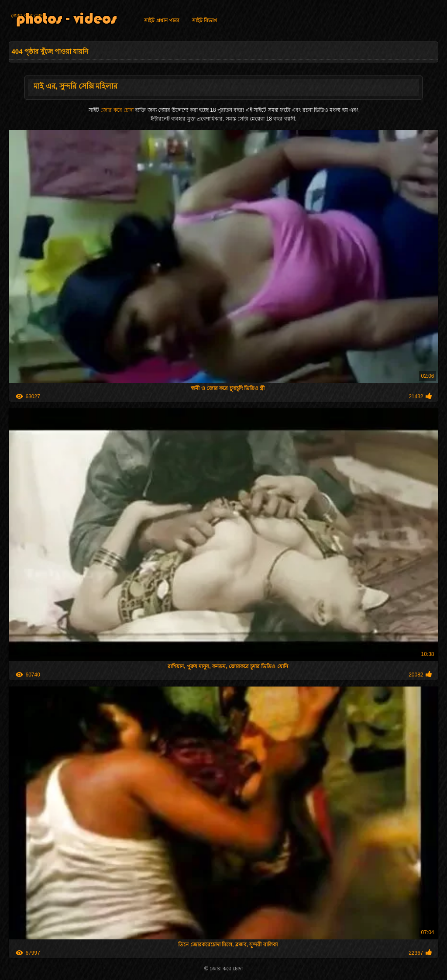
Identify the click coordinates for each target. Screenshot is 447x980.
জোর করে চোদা (28, 16)
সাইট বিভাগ (205, 21)
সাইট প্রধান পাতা (162, 21)
